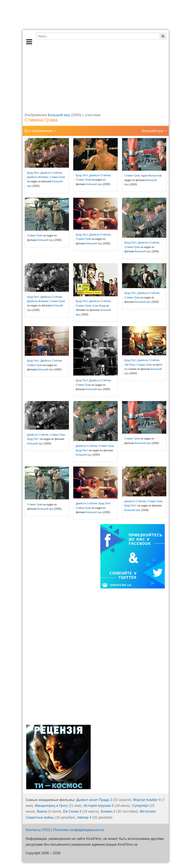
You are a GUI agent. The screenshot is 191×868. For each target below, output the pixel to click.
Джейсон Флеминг (38, 177)
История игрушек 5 (99, 806)
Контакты (33, 830)
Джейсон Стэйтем (51, 173)
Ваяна (42, 811)
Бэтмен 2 (108, 811)
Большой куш (59, 115)
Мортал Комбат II (147, 800)
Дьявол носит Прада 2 (94, 800)
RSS (47, 830)
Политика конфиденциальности (79, 830)
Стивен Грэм (57, 177)
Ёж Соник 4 (72, 811)
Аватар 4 (84, 817)
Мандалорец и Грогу (51, 806)
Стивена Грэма (41, 120)
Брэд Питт (33, 173)
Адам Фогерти (149, 176)
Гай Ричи (130, 365)
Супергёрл (140, 806)
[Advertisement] (96, 78)
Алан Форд (99, 306)
